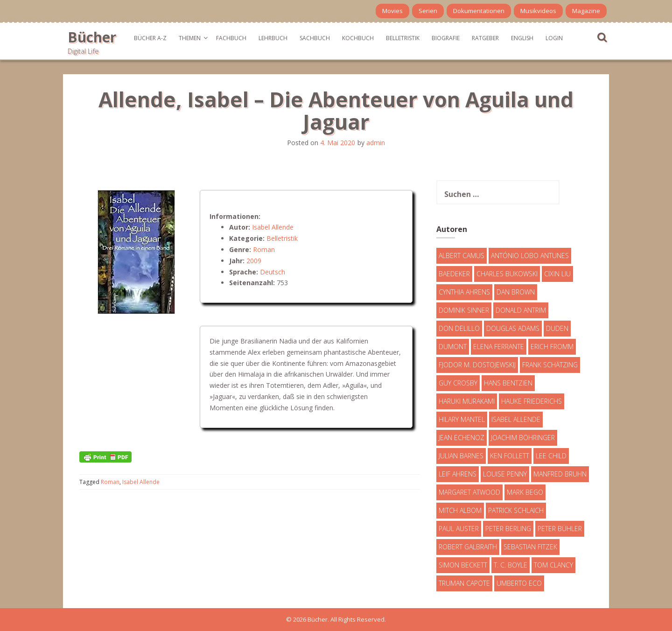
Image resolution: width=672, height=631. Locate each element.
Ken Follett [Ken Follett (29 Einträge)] (510, 456)
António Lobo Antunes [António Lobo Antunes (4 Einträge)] (530, 256)
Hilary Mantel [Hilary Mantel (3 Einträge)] (462, 419)
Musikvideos (538, 11)
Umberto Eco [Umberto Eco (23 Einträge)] (519, 583)
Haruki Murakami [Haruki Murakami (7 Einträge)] (467, 401)
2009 (254, 261)
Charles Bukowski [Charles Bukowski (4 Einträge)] (507, 274)
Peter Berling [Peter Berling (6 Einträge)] (508, 529)
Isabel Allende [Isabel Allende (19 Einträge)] (516, 419)
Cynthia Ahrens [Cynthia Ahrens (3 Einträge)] (464, 292)
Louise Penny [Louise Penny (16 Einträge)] (505, 474)
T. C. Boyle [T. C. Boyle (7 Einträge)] (511, 565)
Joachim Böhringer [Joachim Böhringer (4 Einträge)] (523, 438)
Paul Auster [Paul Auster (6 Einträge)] (459, 529)
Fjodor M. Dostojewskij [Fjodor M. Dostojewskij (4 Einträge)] (477, 365)
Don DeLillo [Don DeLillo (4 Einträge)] (459, 328)
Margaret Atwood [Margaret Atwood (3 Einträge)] (469, 492)
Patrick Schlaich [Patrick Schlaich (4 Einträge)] (516, 510)
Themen (190, 38)
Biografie (446, 38)
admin (376, 143)
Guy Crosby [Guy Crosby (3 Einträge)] (458, 383)
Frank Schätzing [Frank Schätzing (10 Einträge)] (550, 365)
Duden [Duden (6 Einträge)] (557, 328)
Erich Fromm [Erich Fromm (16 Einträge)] (552, 347)
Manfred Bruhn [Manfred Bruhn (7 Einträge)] (560, 474)
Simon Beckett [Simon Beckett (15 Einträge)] (463, 565)
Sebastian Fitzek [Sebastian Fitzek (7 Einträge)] (530, 547)
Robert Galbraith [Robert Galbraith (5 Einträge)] (468, 547)
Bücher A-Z (150, 38)
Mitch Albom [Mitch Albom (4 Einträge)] (460, 510)
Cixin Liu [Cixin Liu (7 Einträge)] (557, 274)
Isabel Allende (273, 227)
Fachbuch (231, 38)
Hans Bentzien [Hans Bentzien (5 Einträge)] (508, 383)
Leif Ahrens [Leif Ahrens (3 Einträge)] (458, 474)
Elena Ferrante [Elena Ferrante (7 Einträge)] (499, 347)
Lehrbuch (273, 38)
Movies (392, 11)
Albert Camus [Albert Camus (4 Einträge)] (462, 256)
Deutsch (273, 272)
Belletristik (403, 38)
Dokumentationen (479, 11)
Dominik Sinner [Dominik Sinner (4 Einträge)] (464, 310)
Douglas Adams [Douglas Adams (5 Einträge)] (513, 328)
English (522, 38)
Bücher (92, 37)
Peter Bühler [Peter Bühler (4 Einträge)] (560, 529)
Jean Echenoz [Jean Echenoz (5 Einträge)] (462, 438)
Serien (428, 11)
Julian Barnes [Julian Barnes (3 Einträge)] (461, 456)
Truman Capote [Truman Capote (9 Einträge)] (464, 583)
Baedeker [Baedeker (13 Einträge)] (454, 274)
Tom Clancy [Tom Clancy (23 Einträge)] (553, 565)
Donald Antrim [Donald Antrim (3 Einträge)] (521, 310)
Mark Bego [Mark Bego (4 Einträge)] (525, 492)
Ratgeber (485, 38)
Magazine (586, 11)
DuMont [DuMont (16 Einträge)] (453, 347)
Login (554, 38)
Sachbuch (315, 38)
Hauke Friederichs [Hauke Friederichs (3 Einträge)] (532, 401)
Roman (264, 249)
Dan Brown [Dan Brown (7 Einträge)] (516, 292)
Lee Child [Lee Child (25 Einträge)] (551, 456)
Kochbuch (358, 38)
